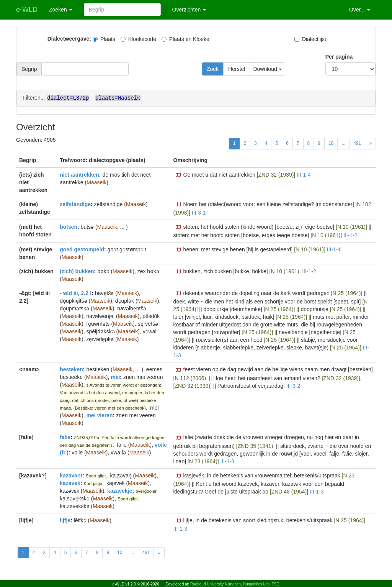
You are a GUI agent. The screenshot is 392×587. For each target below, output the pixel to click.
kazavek (70, 483)
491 (357, 143)
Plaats (104, 39)
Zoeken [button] (61, 10)
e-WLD (27, 10)
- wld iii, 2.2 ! (76, 293)
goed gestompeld (82, 249)
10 (331, 143)
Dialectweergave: (69, 39)
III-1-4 (304, 174)
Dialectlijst (310, 39)
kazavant (71, 475)
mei (115, 377)
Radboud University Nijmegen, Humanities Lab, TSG (235, 584)
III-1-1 (334, 249)
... (343, 143)
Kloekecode (138, 39)
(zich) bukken (77, 271)
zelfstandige (75, 204)
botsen (69, 226)
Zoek (213, 69)
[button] (178, 175)
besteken (71, 369)
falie (65, 437)
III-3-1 (199, 212)
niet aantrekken (79, 174)
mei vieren (99, 415)
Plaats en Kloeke (185, 39)
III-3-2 (293, 385)
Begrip (29, 69)
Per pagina (339, 57)
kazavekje (120, 490)
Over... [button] (360, 10)
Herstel (237, 69)
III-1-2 (350, 235)
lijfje (65, 520)
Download (267, 69)
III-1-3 (228, 461)
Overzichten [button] (189, 10)
